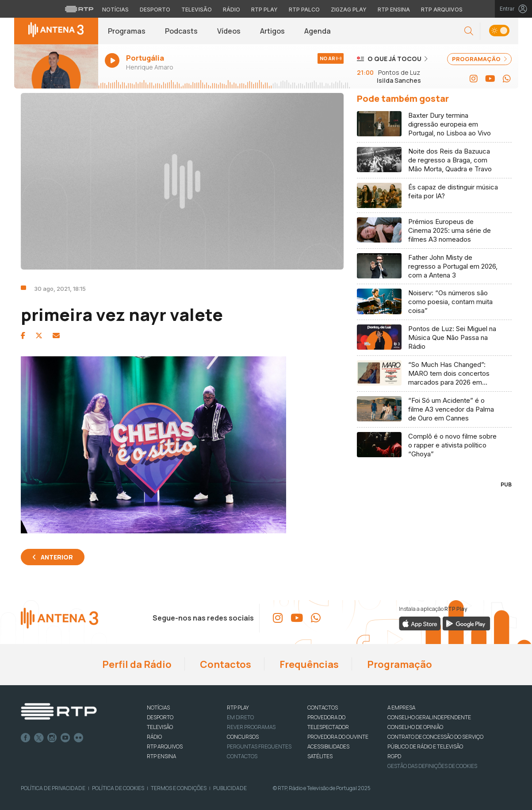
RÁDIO (154, 737)
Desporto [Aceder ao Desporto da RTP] (155, 10)
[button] (469, 31)
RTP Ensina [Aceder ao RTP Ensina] (394, 10)
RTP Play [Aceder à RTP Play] (264, 10)
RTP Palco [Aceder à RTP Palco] (304, 10)
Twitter (39, 738)
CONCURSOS (243, 737)
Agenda (318, 31)
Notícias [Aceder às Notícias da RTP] (115, 10)
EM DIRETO (240, 717)
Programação (399, 664)
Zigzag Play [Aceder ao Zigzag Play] (349, 10)
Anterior (57, 557)
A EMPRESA (401, 708)
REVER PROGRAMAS (251, 727)
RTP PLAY (238, 708)
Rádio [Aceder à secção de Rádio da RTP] (232, 10)
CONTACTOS (323, 708)
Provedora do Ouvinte (338, 737)
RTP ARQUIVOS (165, 746)
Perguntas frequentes (259, 746)
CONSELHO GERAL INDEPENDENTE (429, 717)
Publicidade (230, 788)
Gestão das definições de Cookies (432, 766)
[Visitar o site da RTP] (79, 9)
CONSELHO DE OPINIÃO (415, 727)
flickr (79, 738)
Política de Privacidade (53, 788)
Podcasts (181, 31)
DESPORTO (160, 717)
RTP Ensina (161, 756)
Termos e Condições (179, 788)
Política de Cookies (118, 788)
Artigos (272, 31)
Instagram (52, 738)
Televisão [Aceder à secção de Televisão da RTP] (197, 10)
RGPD (394, 756)
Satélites (320, 756)
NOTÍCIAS (158, 708)
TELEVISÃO (160, 727)
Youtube (65, 738)
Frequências (308, 664)
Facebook (26, 738)
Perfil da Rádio (136, 664)
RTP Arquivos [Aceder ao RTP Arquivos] (442, 10)
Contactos (225, 664)
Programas (127, 31)
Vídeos (229, 31)
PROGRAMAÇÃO (479, 59)
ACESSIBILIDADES (328, 746)
